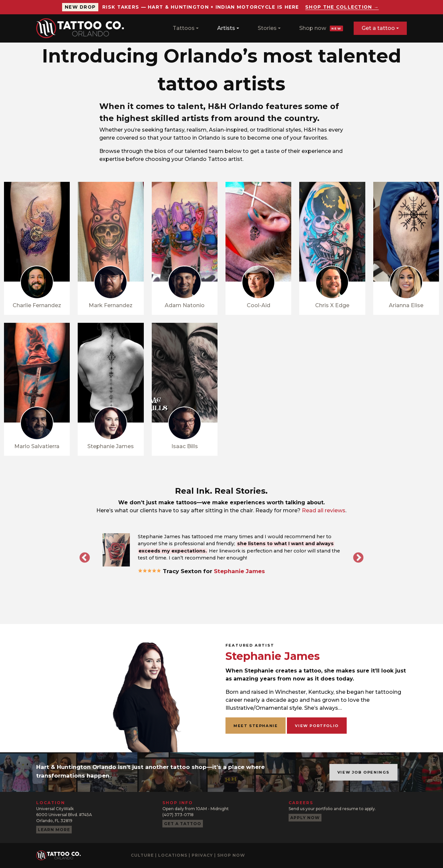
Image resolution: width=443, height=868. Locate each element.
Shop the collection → (342, 7)
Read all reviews (324, 510)
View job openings (363, 772)
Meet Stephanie (256, 726)
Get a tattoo (378, 28)
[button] (116, 550)
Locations (173, 855)
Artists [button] (226, 28)
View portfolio (317, 726)
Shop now (321, 28)
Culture (142, 855)
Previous (85, 558)
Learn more (54, 830)
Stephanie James (239, 571)
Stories (267, 28)
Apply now (305, 818)
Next (358, 558)
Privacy (202, 855)
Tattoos (184, 28)
